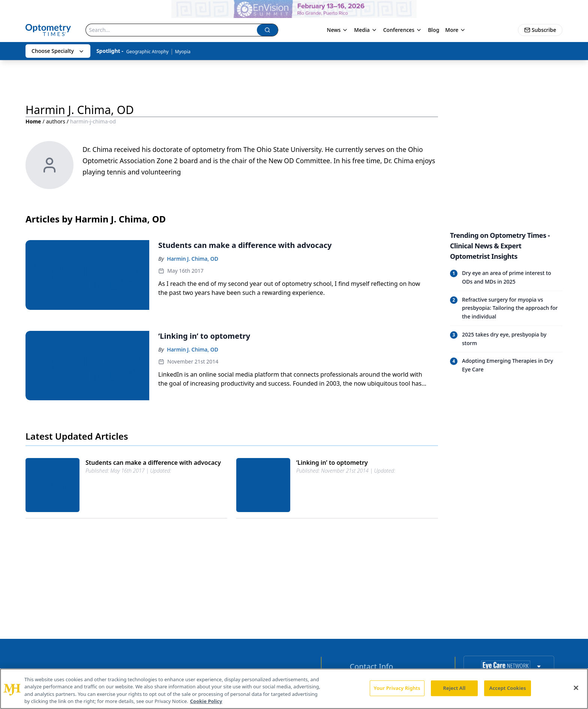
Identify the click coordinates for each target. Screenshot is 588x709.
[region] (294, 689)
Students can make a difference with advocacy (153, 463)
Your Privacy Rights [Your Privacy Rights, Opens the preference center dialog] (397, 688)
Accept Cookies (508, 688)
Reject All (454, 688)
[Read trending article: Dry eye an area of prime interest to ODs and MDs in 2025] (506, 278)
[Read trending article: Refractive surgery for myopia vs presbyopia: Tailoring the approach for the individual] (506, 308)
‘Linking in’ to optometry (332, 463)
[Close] (576, 688)
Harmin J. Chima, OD (193, 259)
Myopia (183, 52)
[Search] (171, 30)
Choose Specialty (58, 51)
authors (56, 121)
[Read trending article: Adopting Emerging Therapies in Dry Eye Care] (506, 365)
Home (33, 121)
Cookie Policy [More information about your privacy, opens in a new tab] (206, 701)
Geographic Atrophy (147, 52)
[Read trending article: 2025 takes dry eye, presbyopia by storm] (506, 339)
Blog (433, 30)
